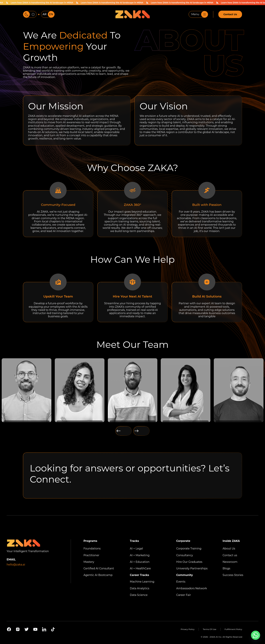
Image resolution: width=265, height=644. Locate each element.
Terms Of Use (210, 629)
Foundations (92, 549)
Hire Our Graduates (189, 562)
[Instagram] (18, 629)
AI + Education (140, 562)
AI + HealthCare (140, 568)
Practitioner (91, 555)
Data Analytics (140, 588)
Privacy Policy (188, 629)
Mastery (89, 562)
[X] (27, 629)
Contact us (230, 555)
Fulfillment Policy (233, 629)
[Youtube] (35, 629)
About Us (229, 549)
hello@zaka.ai (16, 565)
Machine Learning (142, 582)
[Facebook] (9, 629)
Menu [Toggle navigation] (200, 14)
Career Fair (184, 595)
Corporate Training (189, 549)
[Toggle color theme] (30, 14)
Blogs (226, 568)
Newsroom (230, 562)
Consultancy (185, 555)
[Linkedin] (44, 629)
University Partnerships (192, 568)
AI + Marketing (140, 555)
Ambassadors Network (192, 588)
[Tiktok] (53, 629)
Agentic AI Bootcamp (98, 575)
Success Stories (233, 575)
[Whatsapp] (256, 635)
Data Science (139, 595)
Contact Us (230, 14)
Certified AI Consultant (99, 568)
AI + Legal (136, 549)
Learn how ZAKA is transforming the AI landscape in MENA (44, 3)
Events (181, 582)
